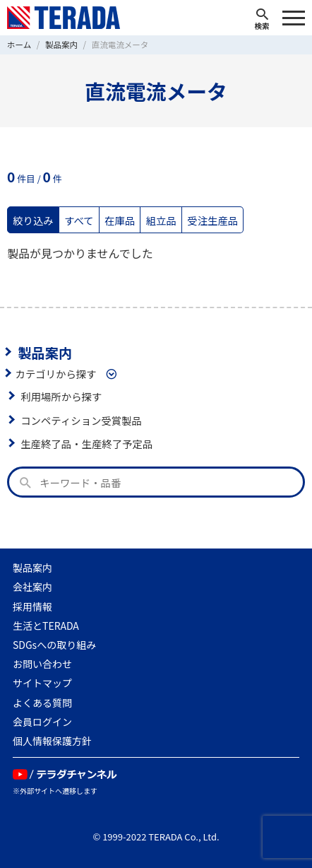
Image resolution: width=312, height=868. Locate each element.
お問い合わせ (42, 664)
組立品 (161, 220)
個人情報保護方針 (52, 741)
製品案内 (45, 352)
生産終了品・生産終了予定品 (86, 444)
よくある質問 (42, 703)
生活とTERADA (46, 626)
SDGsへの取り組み (54, 645)
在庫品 (120, 220)
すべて (79, 220)
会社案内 (32, 587)
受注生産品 (212, 220)
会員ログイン (42, 722)
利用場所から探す (61, 396)
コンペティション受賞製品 (81, 420)
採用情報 (32, 606)
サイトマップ (42, 683)
